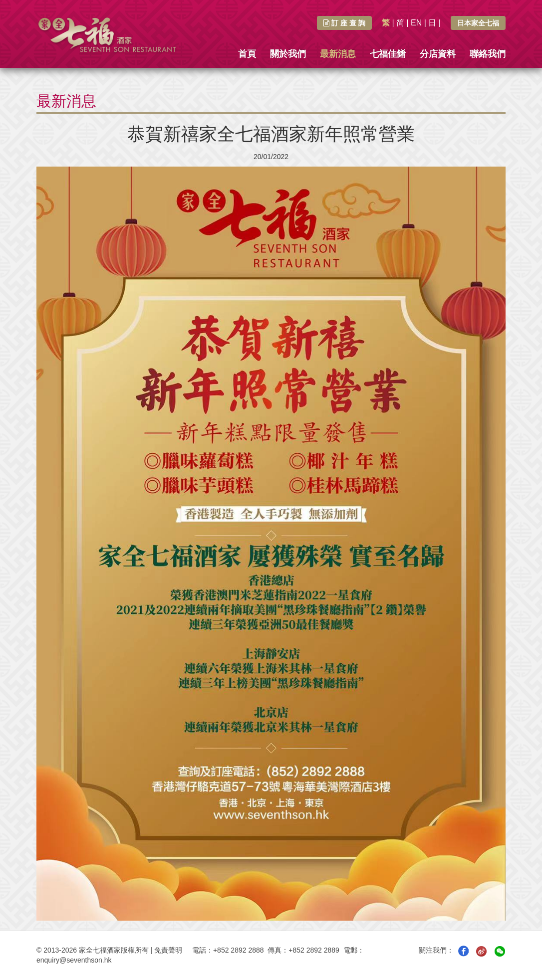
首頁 (247, 54)
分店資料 (438, 54)
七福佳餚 (388, 54)
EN (416, 23)
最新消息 (338, 54)
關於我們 (288, 54)
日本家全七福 (478, 23)
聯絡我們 (488, 54)
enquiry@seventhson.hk (74, 960)
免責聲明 (168, 950)
